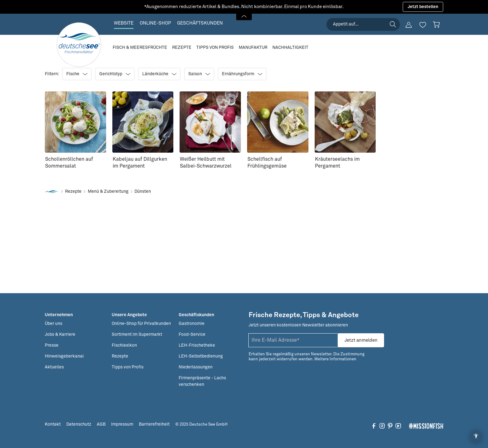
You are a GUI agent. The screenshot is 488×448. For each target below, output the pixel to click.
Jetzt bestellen (423, 7)
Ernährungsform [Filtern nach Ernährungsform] (242, 74)
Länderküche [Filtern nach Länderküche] (159, 74)
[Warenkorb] (436, 25)
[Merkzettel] (423, 25)
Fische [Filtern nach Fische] (77, 74)
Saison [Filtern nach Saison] (199, 74)
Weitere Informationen (335, 359)
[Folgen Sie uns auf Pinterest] (390, 426)
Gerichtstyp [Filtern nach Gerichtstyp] (115, 74)
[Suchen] (393, 24)
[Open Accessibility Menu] (476, 436)
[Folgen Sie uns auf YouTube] (398, 426)
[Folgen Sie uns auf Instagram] (382, 426)
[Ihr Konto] (409, 25)
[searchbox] (363, 24)
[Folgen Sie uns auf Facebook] (374, 426)
